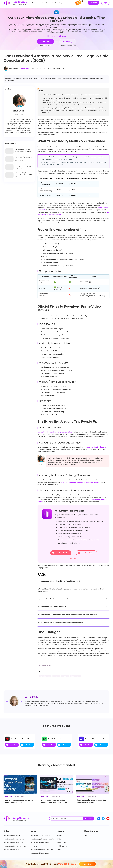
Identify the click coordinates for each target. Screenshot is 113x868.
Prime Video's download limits (25, 24)
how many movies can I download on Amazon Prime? (80, 482)
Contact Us (61, 835)
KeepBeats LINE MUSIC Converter (42, 850)
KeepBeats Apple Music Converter (42, 839)
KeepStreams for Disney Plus (14, 843)
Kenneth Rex (9, 806)
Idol (56, 676)
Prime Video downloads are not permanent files (55, 432)
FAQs (59, 839)
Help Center (62, 843)
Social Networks (45, 676)
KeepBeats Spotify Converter (40, 835)
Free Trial (59, 553)
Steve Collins (13, 69)
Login (105, 4)
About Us (88, 835)
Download (93, 4)
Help (60, 4)
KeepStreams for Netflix (12, 835)
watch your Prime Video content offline (92, 31)
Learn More (73, 558)
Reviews (65, 676)
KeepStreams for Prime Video (14, 839)
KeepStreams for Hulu (11, 850)
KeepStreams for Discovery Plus (15, 846)
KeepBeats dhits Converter (40, 853)
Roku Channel (76, 676)
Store (48, 4)
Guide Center (62, 846)
